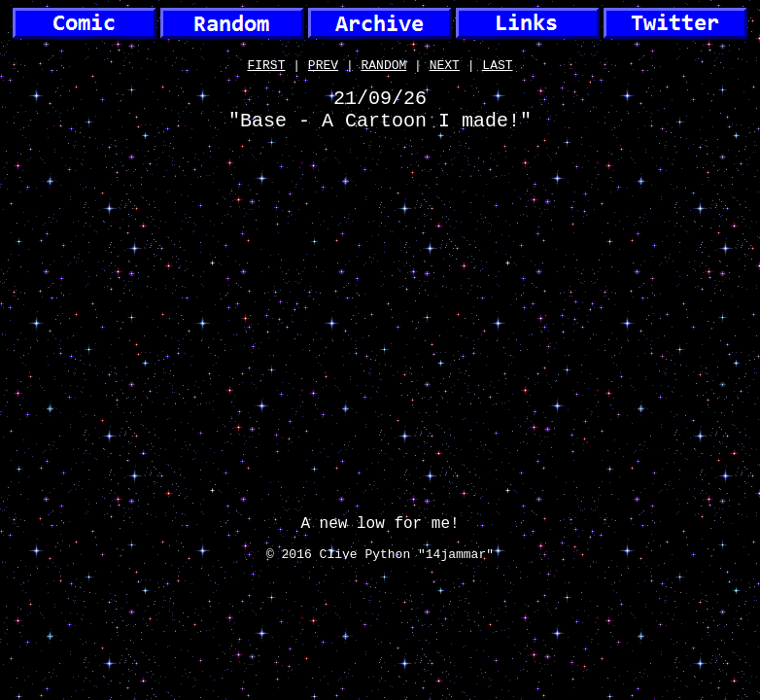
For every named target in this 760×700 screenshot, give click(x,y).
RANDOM (384, 67)
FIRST (266, 67)
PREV (323, 67)
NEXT (445, 67)
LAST (497, 67)
